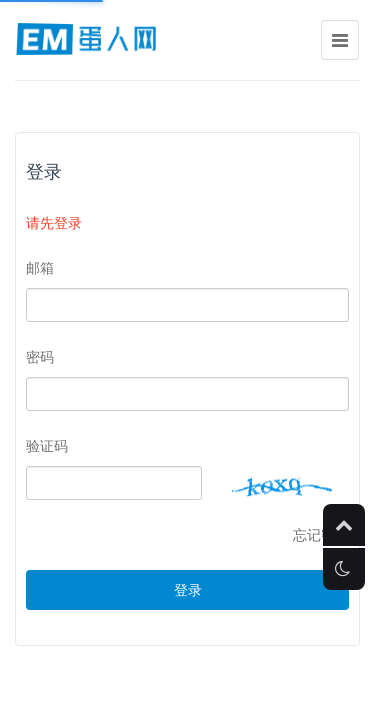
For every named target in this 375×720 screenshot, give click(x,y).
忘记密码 (321, 535)
